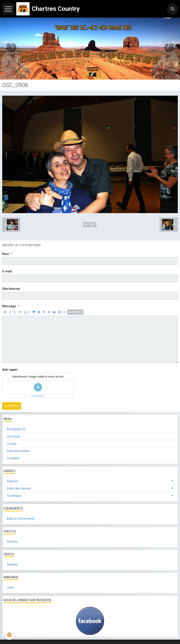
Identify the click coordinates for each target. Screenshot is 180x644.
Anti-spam (10, 370)
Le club (12, 444)
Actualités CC (16, 429)
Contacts (13, 458)
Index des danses (19, 488)
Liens (10, 587)
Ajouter (12, 406)
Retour (90, 225)
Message (9, 306)
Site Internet (11, 289)
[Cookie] (9, 635)
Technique (14, 496)
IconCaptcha (37, 396)
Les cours (13, 436)
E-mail (7, 271)
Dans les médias (18, 451)
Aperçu (75, 312)
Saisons (12, 481)
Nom (6, 254)
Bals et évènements (21, 519)
